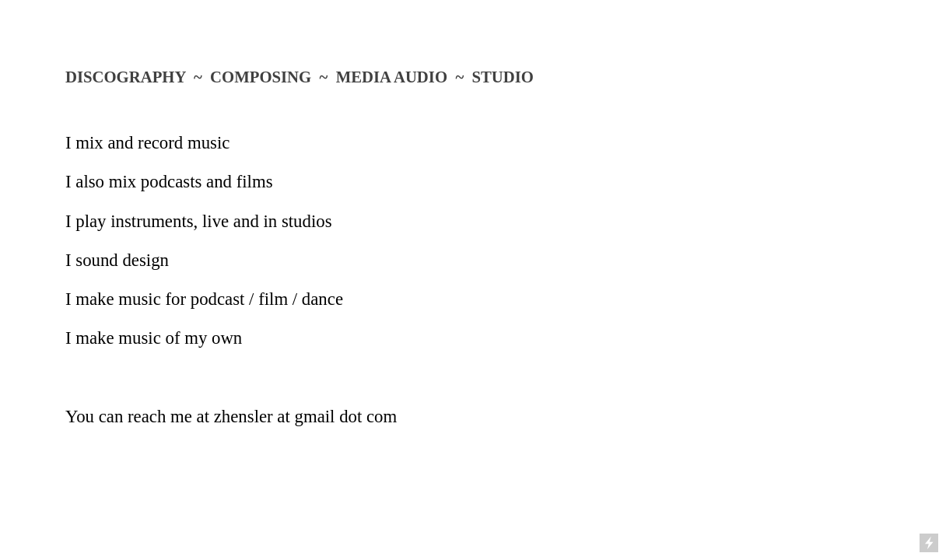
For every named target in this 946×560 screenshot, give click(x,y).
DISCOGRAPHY (126, 77)
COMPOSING (261, 77)
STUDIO (503, 77)
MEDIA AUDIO (392, 77)
